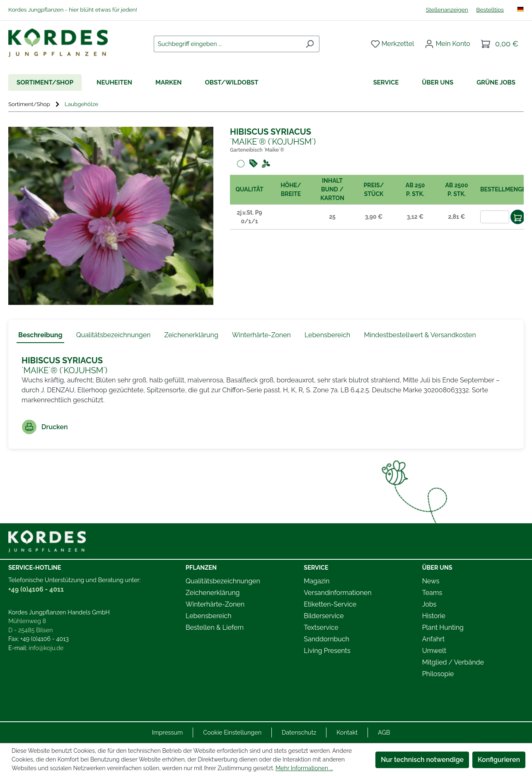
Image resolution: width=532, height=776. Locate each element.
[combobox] (227, 44)
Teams (432, 593)
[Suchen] (310, 44)
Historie (434, 616)
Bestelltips (490, 10)
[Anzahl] (495, 217)
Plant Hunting (443, 627)
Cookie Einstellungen (232, 732)
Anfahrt (433, 639)
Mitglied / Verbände (453, 662)
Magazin (317, 581)
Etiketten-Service (330, 604)
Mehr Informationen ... (304, 768)
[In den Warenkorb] (518, 217)
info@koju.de (46, 648)
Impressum (168, 732)
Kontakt (347, 732)
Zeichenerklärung (213, 593)
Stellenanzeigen (447, 10)
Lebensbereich (208, 616)
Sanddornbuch (326, 639)
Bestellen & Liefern (215, 627)
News (431, 581)
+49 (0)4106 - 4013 (45, 639)
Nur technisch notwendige (422, 760)
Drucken (45, 427)
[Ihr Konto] (447, 44)
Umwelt (434, 651)
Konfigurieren (499, 760)
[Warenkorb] (500, 44)
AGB (384, 732)
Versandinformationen (337, 593)
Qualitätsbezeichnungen (223, 581)
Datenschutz (299, 732)
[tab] (40, 336)
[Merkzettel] (393, 44)
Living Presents (327, 651)
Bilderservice (324, 616)
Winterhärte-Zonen (215, 604)
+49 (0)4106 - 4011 (36, 589)
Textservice (321, 627)
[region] (111, 216)
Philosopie (438, 674)
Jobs (429, 604)
